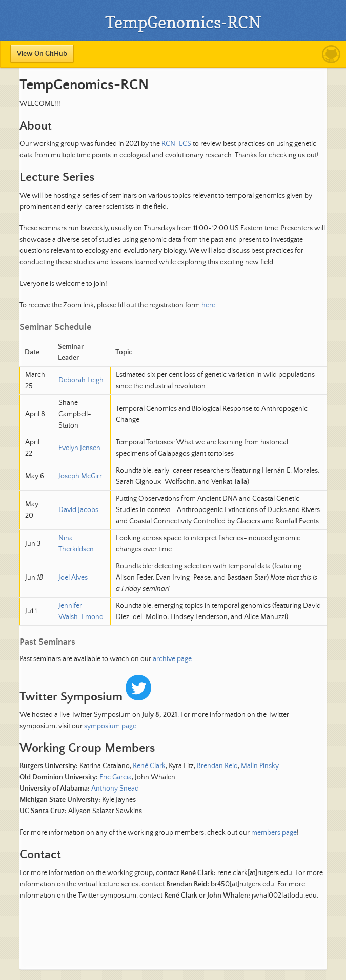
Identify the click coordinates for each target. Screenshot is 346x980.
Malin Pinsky (260, 766)
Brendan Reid (217, 766)
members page (274, 833)
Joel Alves (73, 578)
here (208, 305)
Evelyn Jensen (79, 448)
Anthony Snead (115, 789)
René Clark (149, 766)
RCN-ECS (176, 144)
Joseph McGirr (80, 476)
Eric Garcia (116, 777)
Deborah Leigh (81, 380)
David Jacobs (78, 510)
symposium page (110, 726)
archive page (172, 659)
